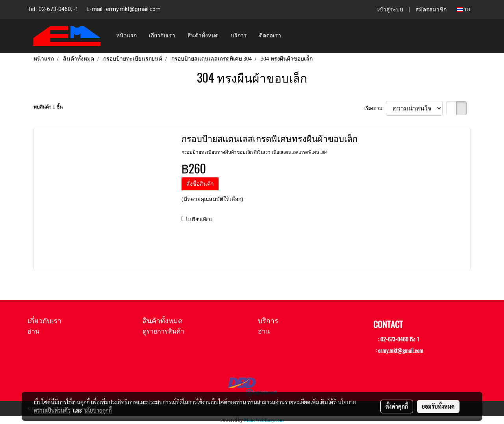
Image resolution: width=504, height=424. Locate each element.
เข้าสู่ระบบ (390, 10)
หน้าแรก (126, 36)
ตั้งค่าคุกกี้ (397, 406)
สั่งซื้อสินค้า (200, 184)
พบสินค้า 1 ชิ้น (48, 107)
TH (464, 9)
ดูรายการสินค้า (163, 331)
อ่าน (33, 331)
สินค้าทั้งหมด (203, 36)
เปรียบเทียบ (200, 219)
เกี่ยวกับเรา (162, 36)
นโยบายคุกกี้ (98, 410)
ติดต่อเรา (270, 36)
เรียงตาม (375, 108)
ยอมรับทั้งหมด (438, 406)
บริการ (239, 36)
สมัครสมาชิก (431, 10)
